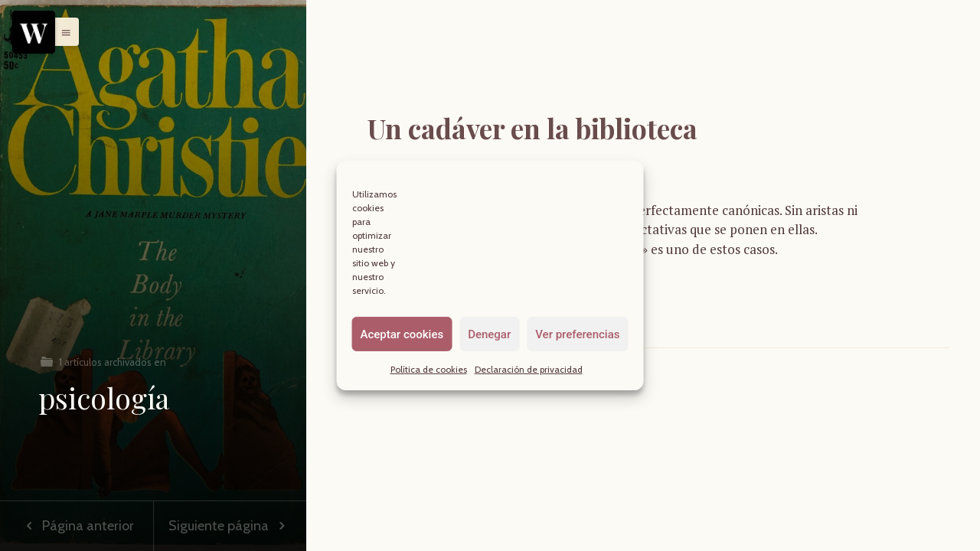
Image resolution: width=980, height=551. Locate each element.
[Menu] (34, 32)
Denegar (489, 334)
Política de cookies (429, 369)
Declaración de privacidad (529, 369)
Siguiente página (230, 526)
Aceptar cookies (402, 334)
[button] (62, 31)
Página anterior (76, 526)
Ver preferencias (577, 334)
